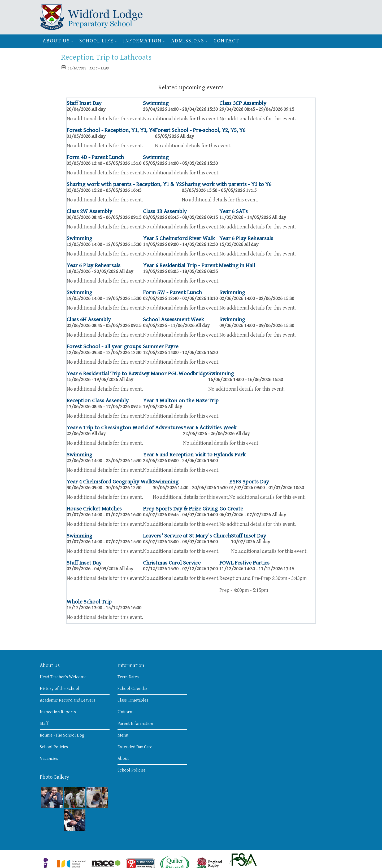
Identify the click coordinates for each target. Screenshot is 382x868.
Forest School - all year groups (104, 347)
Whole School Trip (89, 602)
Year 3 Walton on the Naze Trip (181, 401)
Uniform (125, 712)
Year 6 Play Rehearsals (246, 238)
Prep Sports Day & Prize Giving (180, 509)
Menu (123, 735)
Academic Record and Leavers (68, 700)
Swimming (156, 103)
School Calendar (133, 689)
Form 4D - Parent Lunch (95, 157)
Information (142, 41)
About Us (56, 41)
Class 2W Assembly (89, 211)
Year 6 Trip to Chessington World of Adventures (125, 428)
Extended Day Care (135, 747)
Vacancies (49, 759)
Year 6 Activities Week (210, 428)
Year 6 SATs (234, 211)
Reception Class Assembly (98, 401)
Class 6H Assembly (89, 320)
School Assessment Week (173, 320)
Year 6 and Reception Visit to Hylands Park (194, 455)
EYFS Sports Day (249, 482)
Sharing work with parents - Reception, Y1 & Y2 (124, 184)
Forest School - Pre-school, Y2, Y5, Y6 (200, 130)
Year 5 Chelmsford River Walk (179, 238)
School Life (96, 41)
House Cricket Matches (94, 509)
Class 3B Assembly (165, 211)
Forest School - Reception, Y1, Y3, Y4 (111, 130)
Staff (44, 724)
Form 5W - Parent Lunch (172, 292)
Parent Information (135, 724)
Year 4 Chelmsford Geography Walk (110, 482)
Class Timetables (133, 700)
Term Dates (128, 677)
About (123, 759)
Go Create (231, 509)
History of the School (60, 689)
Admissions (188, 41)
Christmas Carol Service (172, 563)
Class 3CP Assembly (243, 103)
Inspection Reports (58, 712)
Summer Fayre (161, 347)
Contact (226, 41)
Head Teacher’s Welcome (63, 677)
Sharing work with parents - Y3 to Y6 (227, 184)
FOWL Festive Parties (244, 563)
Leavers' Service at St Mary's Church (187, 536)
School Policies (54, 747)
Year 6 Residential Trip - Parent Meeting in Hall (199, 265)
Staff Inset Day (84, 103)
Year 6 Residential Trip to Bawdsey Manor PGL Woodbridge (137, 374)
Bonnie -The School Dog (62, 735)
